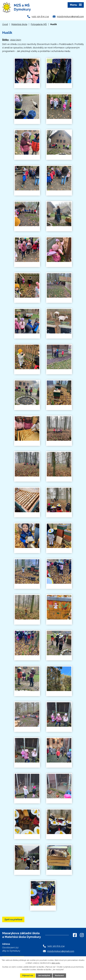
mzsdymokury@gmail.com (70, 16)
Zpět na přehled (13, 919)
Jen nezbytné (44, 975)
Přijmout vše (28, 975)
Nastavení (59, 975)
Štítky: (6, 40)
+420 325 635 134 (40, 16)
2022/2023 (16, 40)
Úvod (5, 24)
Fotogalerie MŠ (39, 24)
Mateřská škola (19, 24)
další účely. (56, 963)
